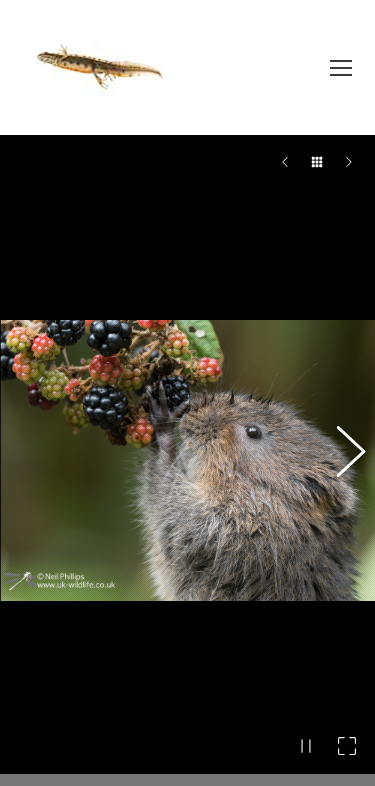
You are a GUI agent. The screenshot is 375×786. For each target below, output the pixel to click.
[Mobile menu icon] (341, 68)
